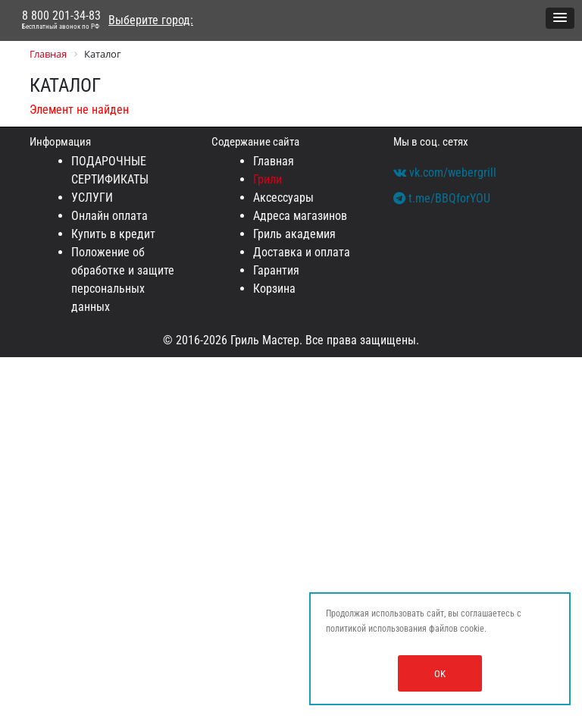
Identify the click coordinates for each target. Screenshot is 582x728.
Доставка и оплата (302, 252)
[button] (560, 18)
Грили (268, 179)
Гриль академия (294, 234)
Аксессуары (283, 198)
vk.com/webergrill (445, 173)
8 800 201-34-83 (61, 20)
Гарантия (276, 270)
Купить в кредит (113, 234)
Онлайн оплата (110, 216)
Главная (274, 161)
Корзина (274, 289)
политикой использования (376, 629)
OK (440, 674)
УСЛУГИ (92, 198)
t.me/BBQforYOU (442, 198)
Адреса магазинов (300, 216)
